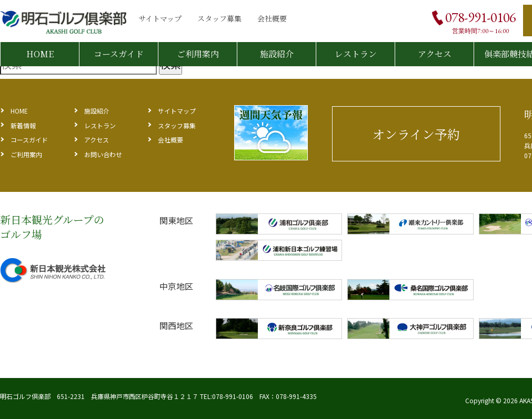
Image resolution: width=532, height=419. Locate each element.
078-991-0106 (480, 17)
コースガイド (119, 54)
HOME (40, 54)
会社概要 (272, 18)
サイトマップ (160, 18)
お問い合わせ (103, 154)
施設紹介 (277, 54)
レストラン (356, 54)
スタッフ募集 (219, 18)
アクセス (435, 54)
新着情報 (23, 125)
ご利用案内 (198, 54)
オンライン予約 (416, 134)
